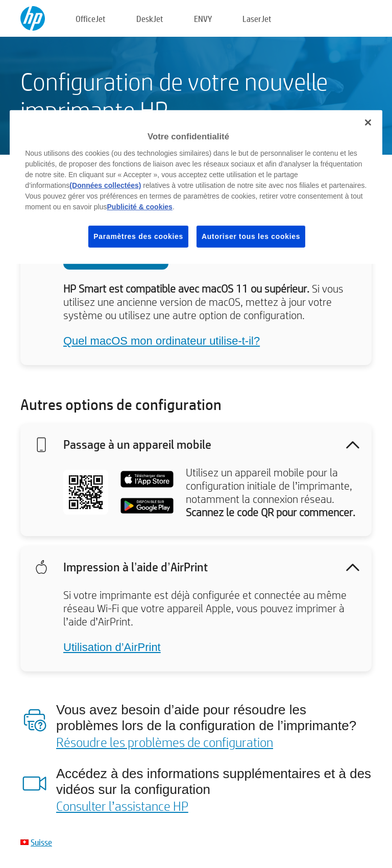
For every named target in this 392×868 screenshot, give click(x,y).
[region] (196, 187)
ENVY (203, 19)
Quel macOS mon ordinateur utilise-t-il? (162, 341)
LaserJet (257, 19)
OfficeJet (91, 19)
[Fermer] (368, 123)
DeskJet (150, 19)
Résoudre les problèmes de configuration (165, 742)
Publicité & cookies (140, 206)
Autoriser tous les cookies (251, 236)
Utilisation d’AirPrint (112, 647)
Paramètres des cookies (138, 236)
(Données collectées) (105, 185)
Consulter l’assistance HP (122, 806)
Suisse (41, 842)
